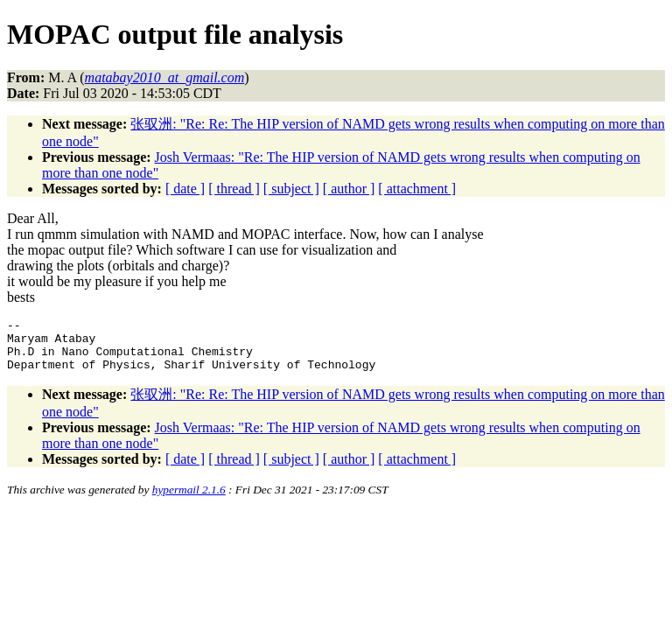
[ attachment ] (417, 189)
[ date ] (185, 189)
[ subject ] (291, 189)
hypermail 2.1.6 (189, 500)
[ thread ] (234, 189)
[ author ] (349, 189)
